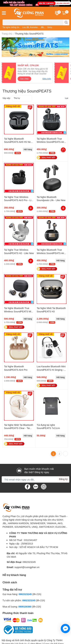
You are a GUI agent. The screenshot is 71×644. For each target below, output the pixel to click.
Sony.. (50, 27)
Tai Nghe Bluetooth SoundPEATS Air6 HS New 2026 (18, 142)
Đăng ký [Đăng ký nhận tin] (63, 479)
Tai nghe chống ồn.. (11, 27)
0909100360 (25, 607)
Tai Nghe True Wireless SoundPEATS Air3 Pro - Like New (19, 200)
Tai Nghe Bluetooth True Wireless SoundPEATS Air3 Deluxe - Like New (51, 142)
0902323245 (29, 562)
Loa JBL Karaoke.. (30, 27)
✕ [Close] (69, 2)
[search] (66, 22)
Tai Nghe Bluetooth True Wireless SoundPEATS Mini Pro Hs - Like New (18, 311)
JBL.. (43, 27)
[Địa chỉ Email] (35, 479)
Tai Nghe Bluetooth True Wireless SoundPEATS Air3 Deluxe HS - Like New (51, 253)
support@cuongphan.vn (27, 567)
